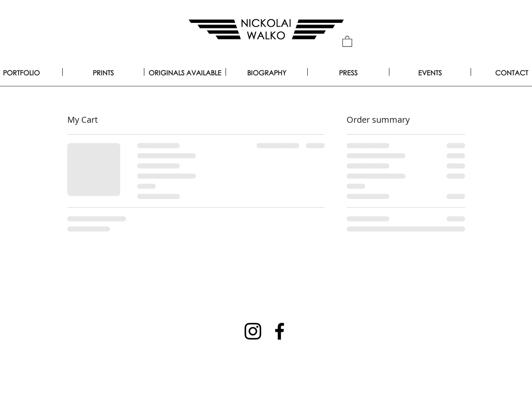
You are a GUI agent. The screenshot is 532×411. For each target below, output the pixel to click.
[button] (347, 41)
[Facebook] (280, 331)
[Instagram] (253, 331)
